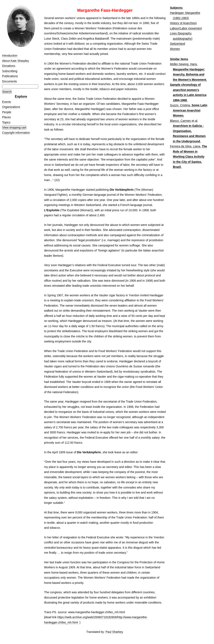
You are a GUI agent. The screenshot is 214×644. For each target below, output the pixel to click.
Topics (6, 122)
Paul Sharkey (114, 632)
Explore (21, 97)
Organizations (11, 107)
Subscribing (10, 71)
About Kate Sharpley (15, 61)
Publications (10, 76)
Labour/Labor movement (186, 28)
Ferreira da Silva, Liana (185, 146)
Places (6, 117)
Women (175, 49)
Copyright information (16, 133)
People (7, 112)
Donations (9, 66)
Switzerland (177, 44)
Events (7, 102)
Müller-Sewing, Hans (183, 64)
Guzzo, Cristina (180, 105)
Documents (10, 81)
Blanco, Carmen (180, 121)
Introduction (10, 56)
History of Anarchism (183, 23)
